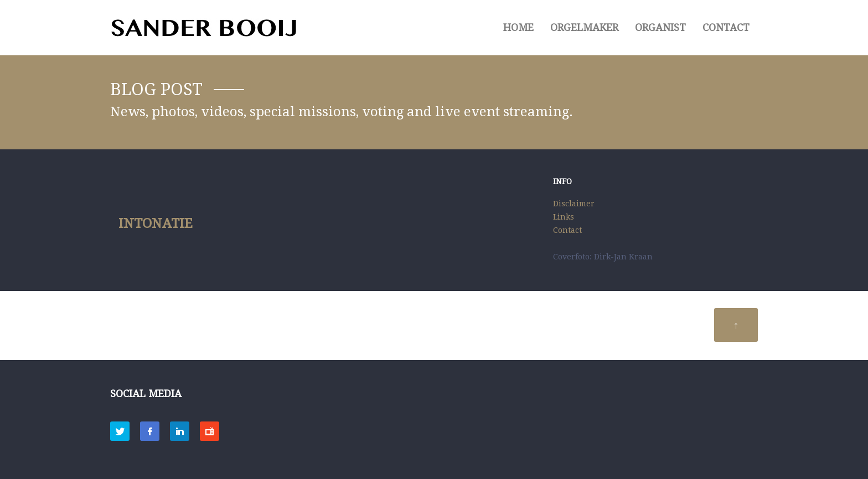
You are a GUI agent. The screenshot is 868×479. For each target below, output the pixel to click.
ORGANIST (660, 27)
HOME (518, 27)
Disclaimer (574, 204)
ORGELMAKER (584, 27)
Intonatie (156, 223)
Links (564, 217)
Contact (726, 27)
